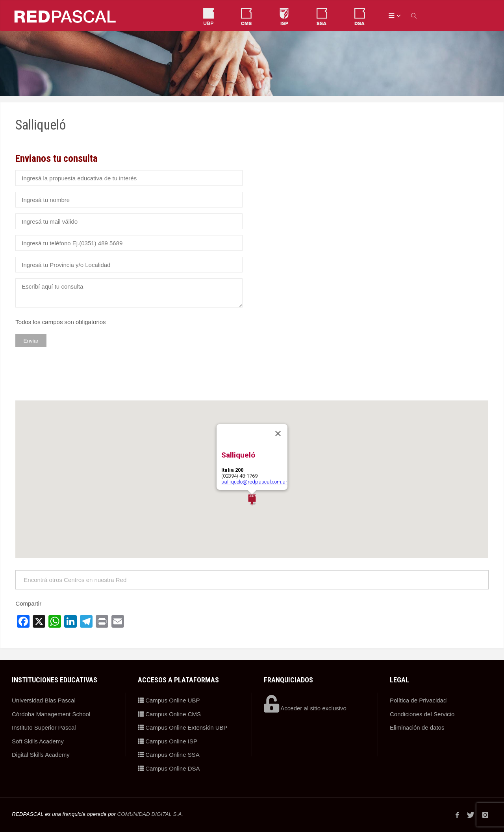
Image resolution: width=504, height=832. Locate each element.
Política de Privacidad (418, 700)
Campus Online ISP (168, 741)
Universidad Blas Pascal (44, 700)
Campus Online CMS (169, 714)
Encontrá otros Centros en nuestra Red (75, 580)
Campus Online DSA (169, 768)
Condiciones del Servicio (422, 714)
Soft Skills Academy (38, 741)
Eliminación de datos (417, 727)
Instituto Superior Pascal (44, 727)
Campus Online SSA (169, 755)
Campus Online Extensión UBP (183, 727)
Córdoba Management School (51, 714)
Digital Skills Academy (41, 755)
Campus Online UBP (169, 700)
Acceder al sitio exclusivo (305, 708)
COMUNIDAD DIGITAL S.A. (150, 814)
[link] (414, 16)
